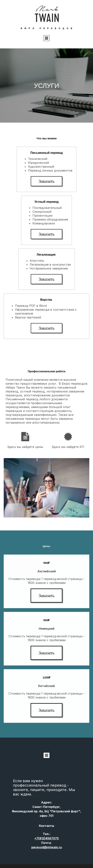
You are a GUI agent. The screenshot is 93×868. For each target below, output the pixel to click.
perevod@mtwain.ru (47, 847)
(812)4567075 (47, 838)
